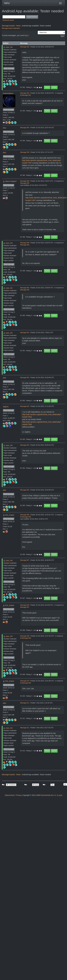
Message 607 (25, 560)
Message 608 (25, 605)
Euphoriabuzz (8, 93)
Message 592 (25, 47)
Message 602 (25, 378)
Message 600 (25, 288)
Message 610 (25, 681)
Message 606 (25, 515)
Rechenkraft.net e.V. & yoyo (51, 795)
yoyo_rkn (9, 47)
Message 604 (25, 445)
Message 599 (25, 243)
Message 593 (25, 93)
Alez (5, 128)
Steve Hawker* (11, 181)
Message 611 (25, 703)
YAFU (7, 3)
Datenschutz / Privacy (13, 795)
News (18, 26)
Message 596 (25, 181)
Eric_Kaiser (10, 515)
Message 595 (25, 152)
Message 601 (25, 333)
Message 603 (25, 406)
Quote (54, 87)
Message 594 (25, 128)
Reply (47, 87)
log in (26, 35)
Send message (9, 69)
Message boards (8, 26)
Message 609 (25, 636)
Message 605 (25, 490)
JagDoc (6, 407)
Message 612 (25, 728)
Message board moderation (11, 28)
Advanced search (8, 20)
